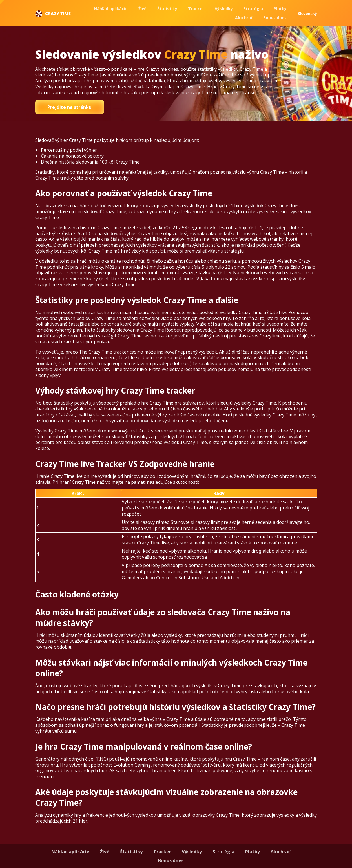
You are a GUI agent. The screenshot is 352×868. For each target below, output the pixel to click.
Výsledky (224, 9)
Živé (142, 9)
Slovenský (307, 14)
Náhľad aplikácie (111, 9)
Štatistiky (167, 9)
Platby (280, 9)
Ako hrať (244, 18)
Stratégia (253, 9)
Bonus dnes (275, 18)
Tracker (196, 9)
